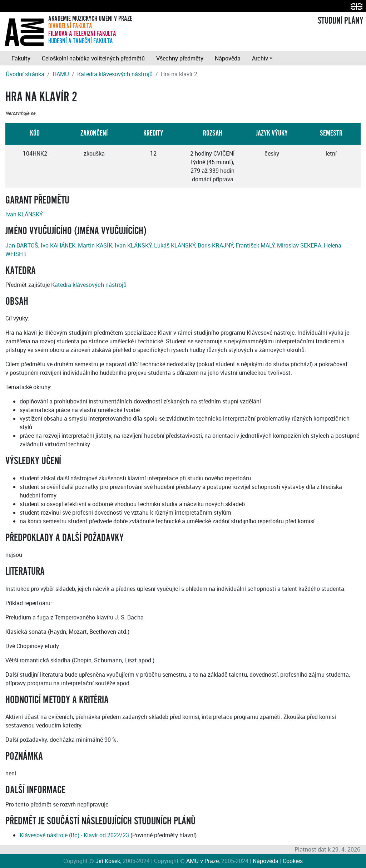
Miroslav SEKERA (299, 245)
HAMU (61, 74)
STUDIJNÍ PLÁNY (340, 21)
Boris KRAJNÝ (215, 245)
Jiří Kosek (108, 861)
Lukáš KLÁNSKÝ (175, 245)
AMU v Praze (202, 861)
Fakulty (21, 58)
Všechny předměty (180, 58)
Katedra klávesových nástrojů (115, 74)
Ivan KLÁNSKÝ (24, 214)
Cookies (293, 861)
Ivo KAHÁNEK (58, 245)
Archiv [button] (260, 58)
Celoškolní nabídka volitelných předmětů (93, 58)
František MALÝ (255, 245)
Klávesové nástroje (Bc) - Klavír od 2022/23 (74, 835)
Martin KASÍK (95, 245)
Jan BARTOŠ (22, 245)
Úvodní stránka (25, 74)
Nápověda (228, 58)
